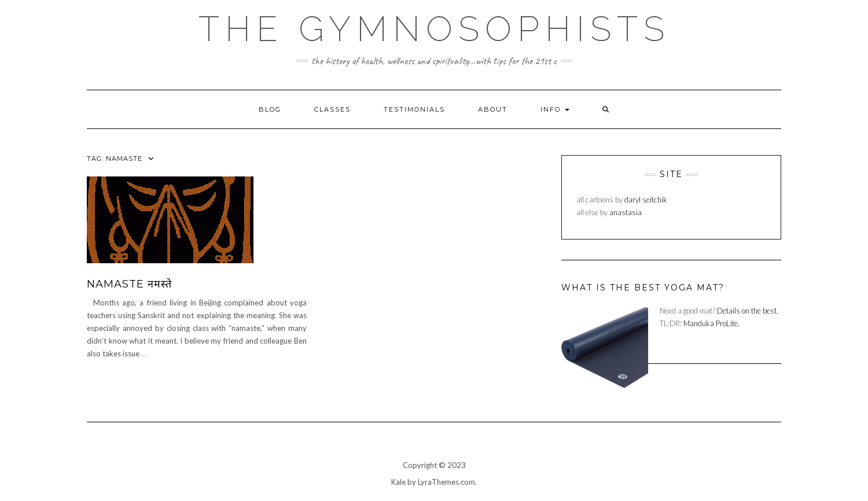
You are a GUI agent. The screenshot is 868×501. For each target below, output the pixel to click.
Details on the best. (748, 311)
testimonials (414, 109)
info (555, 109)
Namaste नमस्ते (129, 284)
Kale (398, 482)
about (493, 109)
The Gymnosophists (434, 29)
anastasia (626, 212)
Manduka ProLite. (711, 323)
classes (332, 109)
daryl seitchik (646, 200)
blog (270, 109)
